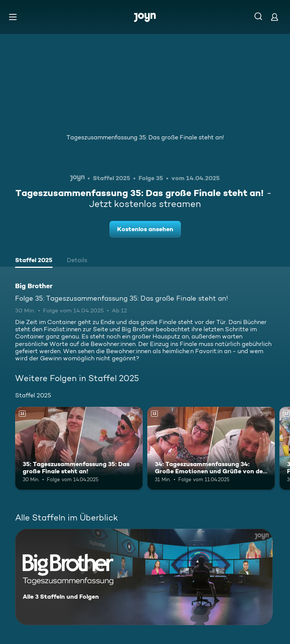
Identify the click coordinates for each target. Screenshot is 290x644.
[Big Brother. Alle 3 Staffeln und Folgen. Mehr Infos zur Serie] (144, 577)
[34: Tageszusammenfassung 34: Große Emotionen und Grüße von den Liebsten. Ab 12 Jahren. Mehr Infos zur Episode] (211, 448)
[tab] (34, 261)
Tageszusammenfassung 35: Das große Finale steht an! (145, 137)
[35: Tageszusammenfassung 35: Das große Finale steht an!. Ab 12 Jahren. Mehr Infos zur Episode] (79, 448)
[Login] (275, 17)
